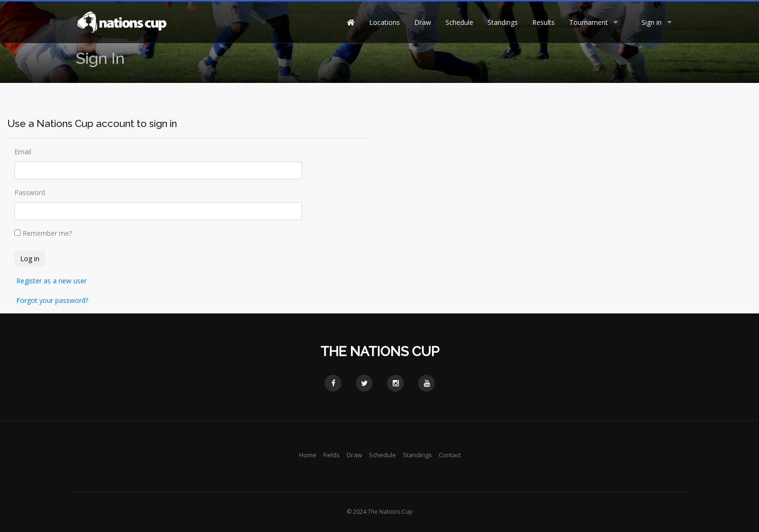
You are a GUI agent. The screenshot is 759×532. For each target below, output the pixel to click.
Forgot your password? (52, 300)
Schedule (459, 22)
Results (543, 22)
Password (30, 192)
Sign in (652, 22)
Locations (385, 22)
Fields (332, 455)
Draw (423, 22)
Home (308, 455)
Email (23, 152)
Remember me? (47, 233)
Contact (450, 455)
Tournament (589, 22)
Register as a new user (52, 281)
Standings (503, 22)
